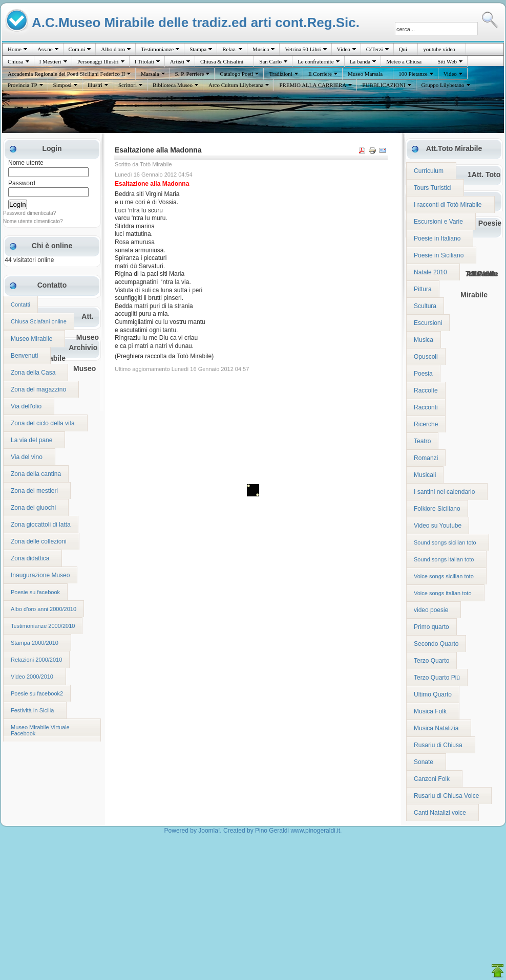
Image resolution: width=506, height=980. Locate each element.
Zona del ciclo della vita (43, 423)
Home (15, 49)
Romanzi (426, 458)
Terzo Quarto (431, 661)
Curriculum (429, 171)
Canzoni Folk (432, 779)
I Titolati (144, 61)
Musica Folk (430, 711)
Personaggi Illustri (98, 61)
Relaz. (229, 49)
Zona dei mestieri (34, 491)
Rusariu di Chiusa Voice (446, 796)
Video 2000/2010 (32, 677)
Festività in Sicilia (32, 710)
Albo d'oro (113, 49)
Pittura (423, 289)
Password (22, 183)
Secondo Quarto (436, 644)
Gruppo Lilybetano (443, 85)
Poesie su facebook (35, 592)
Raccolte (426, 390)
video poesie (431, 610)
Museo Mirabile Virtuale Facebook (40, 730)
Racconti (426, 407)
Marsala (150, 74)
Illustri (95, 85)
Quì (403, 49)
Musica (261, 49)
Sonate (424, 762)
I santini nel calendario (444, 492)
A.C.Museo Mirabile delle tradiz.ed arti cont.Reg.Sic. (196, 22)
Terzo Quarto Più (437, 678)
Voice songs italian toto (443, 593)
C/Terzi (375, 49)
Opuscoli (426, 357)
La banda (360, 61)
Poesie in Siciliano (439, 255)
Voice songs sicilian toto (444, 576)
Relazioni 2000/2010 (36, 660)
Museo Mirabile (31, 339)
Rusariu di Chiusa (438, 745)
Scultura (425, 306)
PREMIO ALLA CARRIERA (313, 85)
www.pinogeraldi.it (315, 831)
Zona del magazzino (38, 389)
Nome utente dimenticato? (33, 221)
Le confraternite (316, 61)
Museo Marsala (365, 74)
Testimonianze (157, 49)
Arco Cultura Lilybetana (236, 85)
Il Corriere (320, 74)
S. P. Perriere (190, 74)
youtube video (439, 49)
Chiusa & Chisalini (222, 61)
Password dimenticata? (29, 213)
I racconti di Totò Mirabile (448, 205)
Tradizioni (280, 74)
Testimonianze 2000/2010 (43, 626)
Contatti (20, 304)
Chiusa (16, 61)
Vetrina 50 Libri (303, 49)
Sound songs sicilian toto (445, 542)
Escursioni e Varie (438, 222)
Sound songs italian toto (444, 559)
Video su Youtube (438, 526)
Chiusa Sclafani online (39, 321)
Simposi (62, 85)
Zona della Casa (33, 373)
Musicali (425, 475)
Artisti (177, 61)
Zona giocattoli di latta (41, 525)
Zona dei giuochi (33, 508)
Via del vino (27, 457)
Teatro (422, 441)
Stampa (198, 49)
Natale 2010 (430, 272)
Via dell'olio (26, 406)
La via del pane (31, 440)
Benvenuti (24, 356)
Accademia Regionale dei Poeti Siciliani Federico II (66, 74)
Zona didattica (30, 558)
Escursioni (428, 323)
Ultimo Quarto (433, 694)
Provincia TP (23, 85)
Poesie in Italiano (437, 238)
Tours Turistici (433, 188)
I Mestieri (50, 61)
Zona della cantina (36, 474)
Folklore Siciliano (437, 509)
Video (344, 49)
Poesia (423, 374)
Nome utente (26, 163)
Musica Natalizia (436, 728)
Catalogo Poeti (236, 74)
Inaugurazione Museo (40, 575)
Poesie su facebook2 (37, 693)
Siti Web (447, 61)
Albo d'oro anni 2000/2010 (44, 609)
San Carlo (270, 61)
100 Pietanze (413, 74)
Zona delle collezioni (39, 541)
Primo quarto (431, 627)
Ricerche (426, 424)
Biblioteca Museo (173, 85)
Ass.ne (45, 49)
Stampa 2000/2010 (35, 643)
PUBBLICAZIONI (384, 85)
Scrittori (128, 85)
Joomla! (209, 831)
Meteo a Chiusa (404, 61)
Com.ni (77, 49)
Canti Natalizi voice (440, 813)
